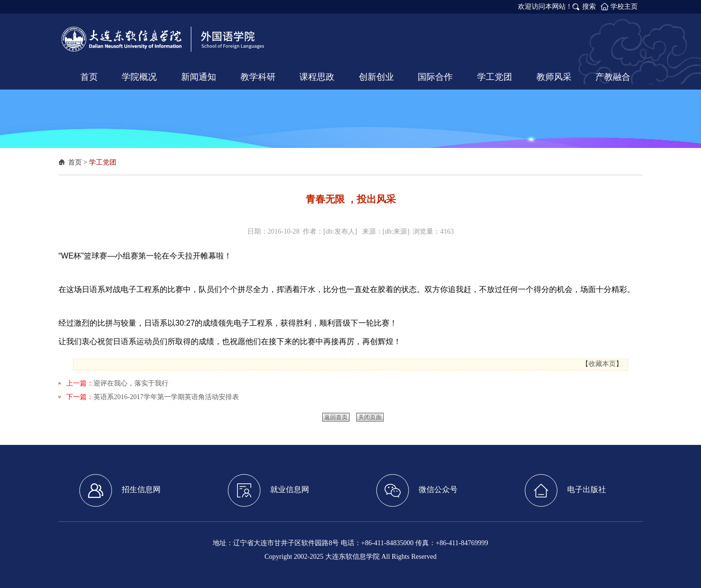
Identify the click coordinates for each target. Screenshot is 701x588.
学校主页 (624, 7)
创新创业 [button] (376, 77)
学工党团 (103, 162)
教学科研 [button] (258, 77)
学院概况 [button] (139, 77)
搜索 (589, 7)
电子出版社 (565, 490)
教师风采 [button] (554, 77)
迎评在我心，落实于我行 (131, 383)
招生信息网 (120, 490)
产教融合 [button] (613, 77)
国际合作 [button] (435, 77)
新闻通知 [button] (199, 77)
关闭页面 (370, 417)
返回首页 (336, 417)
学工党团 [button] (495, 77)
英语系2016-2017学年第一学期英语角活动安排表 (166, 397)
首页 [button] (89, 77)
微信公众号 (417, 490)
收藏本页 (602, 364)
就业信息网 (268, 490)
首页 (75, 162)
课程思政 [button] (317, 77)
